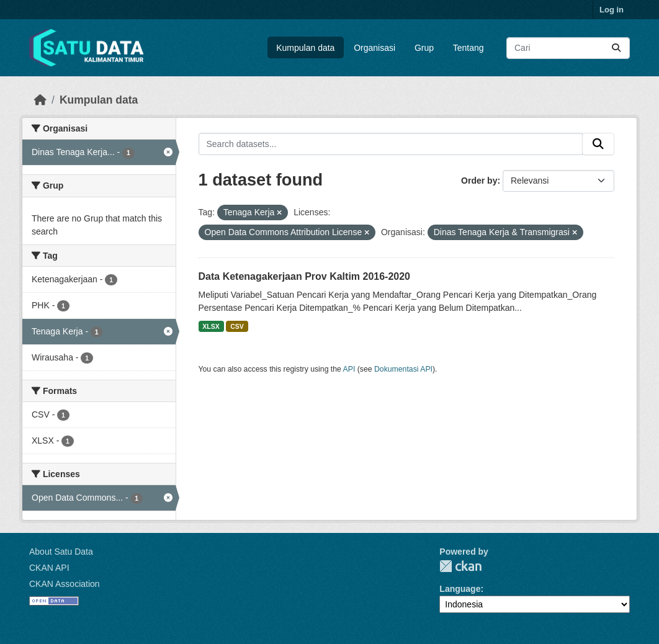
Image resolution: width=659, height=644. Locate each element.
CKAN (460, 566)
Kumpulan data (305, 48)
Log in (612, 10)
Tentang (468, 48)
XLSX (211, 326)
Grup (424, 48)
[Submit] (616, 48)
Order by (479, 181)
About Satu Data (61, 552)
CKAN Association (65, 584)
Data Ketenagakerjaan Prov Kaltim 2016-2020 (305, 276)
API (349, 369)
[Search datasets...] (568, 48)
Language (460, 589)
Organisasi (374, 48)
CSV (237, 326)
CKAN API (49, 568)
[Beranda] (40, 100)
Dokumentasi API (403, 369)
